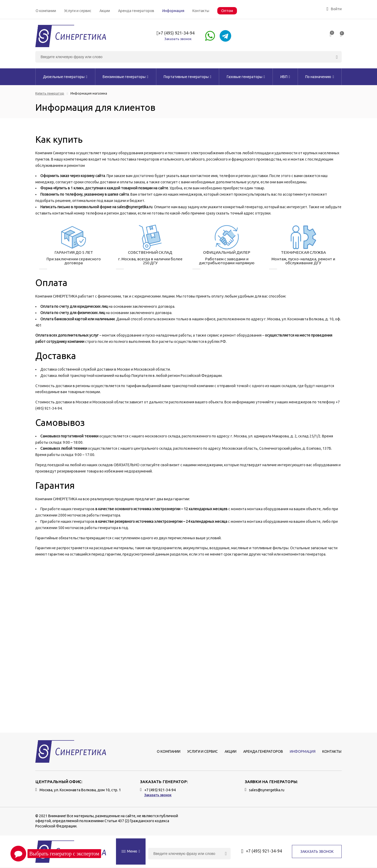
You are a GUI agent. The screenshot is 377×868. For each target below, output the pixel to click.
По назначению (320, 77)
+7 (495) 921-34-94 (176, 34)
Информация (173, 11)
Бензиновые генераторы (125, 77)
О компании (46, 11)
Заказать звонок (178, 39)
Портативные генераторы (187, 77)
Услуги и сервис (78, 11)
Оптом (227, 11)
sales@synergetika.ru (267, 790)
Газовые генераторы (246, 77)
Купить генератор (50, 93)
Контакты (201, 11)
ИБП (285, 77)
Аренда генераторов (136, 11)
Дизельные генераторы (65, 77)
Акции (105, 11)
